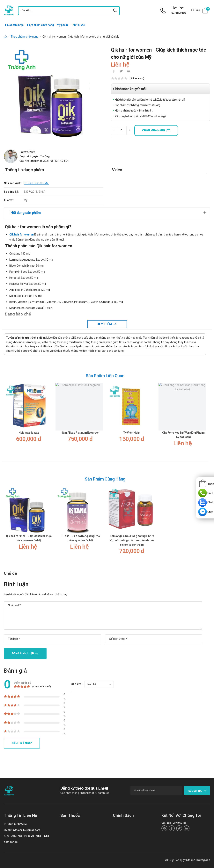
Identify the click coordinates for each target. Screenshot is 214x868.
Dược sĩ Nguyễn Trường (35, 156)
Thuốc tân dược (14, 25)
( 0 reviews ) (137, 79)
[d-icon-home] (5, 37)
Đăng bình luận (23, 653)
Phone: (8, 824)
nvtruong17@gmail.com (26, 830)
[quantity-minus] (114, 130)
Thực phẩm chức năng (40, 25)
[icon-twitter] (121, 72)
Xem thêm (105, 324)
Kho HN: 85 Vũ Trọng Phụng (33, 836)
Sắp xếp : (77, 684)
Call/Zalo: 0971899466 (174, 823)
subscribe (197, 791)
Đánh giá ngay (22, 743)
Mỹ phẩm (62, 25)
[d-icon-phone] (164, 11)
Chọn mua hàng (154, 130)
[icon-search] (115, 11)
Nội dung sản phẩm (26, 213)
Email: (8, 830)
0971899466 (179, 13)
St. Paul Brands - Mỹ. (36, 183)
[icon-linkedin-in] (129, 72)
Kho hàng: (11, 836)
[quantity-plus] (129, 130)
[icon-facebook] (114, 72)
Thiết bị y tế (78, 25)
